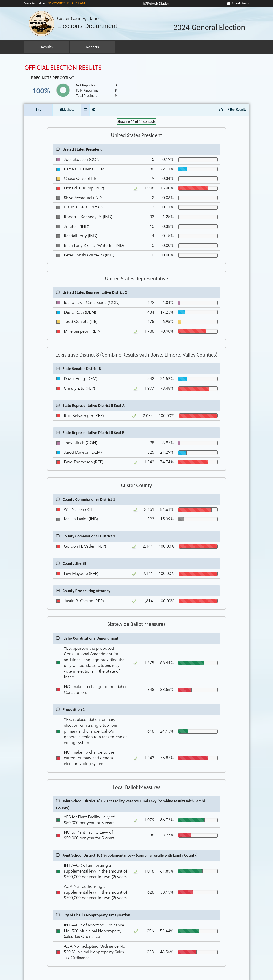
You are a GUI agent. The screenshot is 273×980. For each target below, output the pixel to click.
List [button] (39, 109)
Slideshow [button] (67, 109)
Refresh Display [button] (158, 3)
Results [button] (47, 47)
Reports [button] (92, 47)
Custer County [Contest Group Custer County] (136, 485)
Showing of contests (136, 121)
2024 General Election (209, 28)
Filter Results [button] (237, 109)
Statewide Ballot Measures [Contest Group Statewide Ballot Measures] (136, 624)
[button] (85, 110)
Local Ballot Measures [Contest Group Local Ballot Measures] (136, 787)
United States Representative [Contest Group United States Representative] (136, 279)
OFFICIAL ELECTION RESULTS (63, 68)
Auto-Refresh (240, 3)
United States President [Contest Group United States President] (136, 135)
